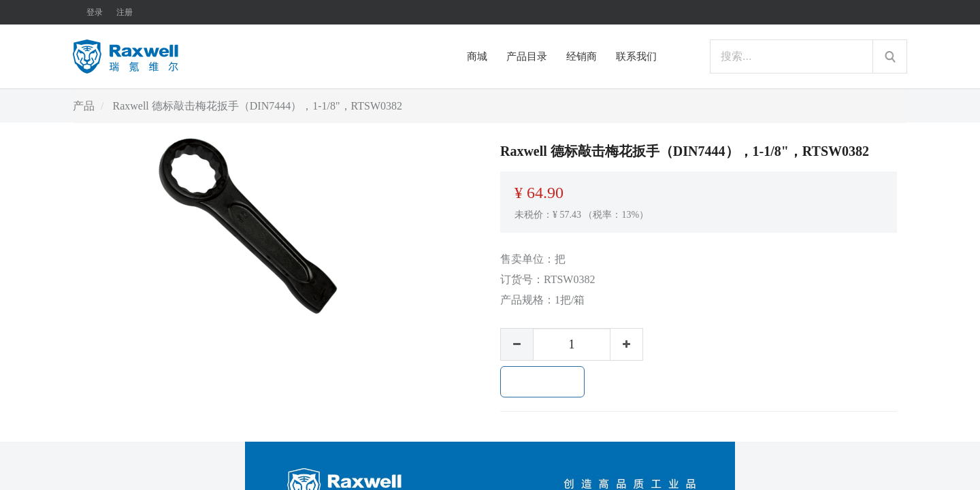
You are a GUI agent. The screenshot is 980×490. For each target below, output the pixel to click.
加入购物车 (542, 382)
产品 (84, 106)
